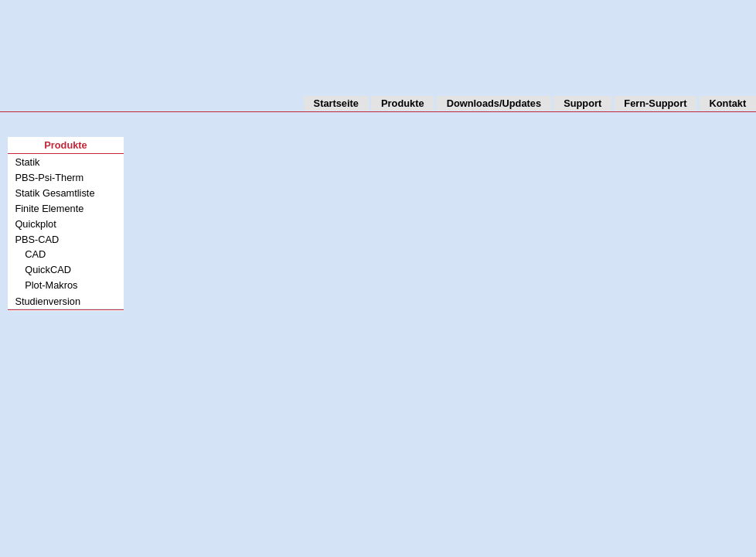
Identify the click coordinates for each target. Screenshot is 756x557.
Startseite (336, 103)
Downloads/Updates (494, 103)
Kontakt (728, 103)
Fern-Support (655, 103)
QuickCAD (48, 270)
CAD (35, 254)
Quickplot (35, 224)
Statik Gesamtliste (54, 193)
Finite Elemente (49, 208)
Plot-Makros (51, 285)
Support (582, 103)
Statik (27, 162)
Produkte (402, 103)
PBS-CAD (37, 239)
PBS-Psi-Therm (49, 178)
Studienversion (48, 301)
